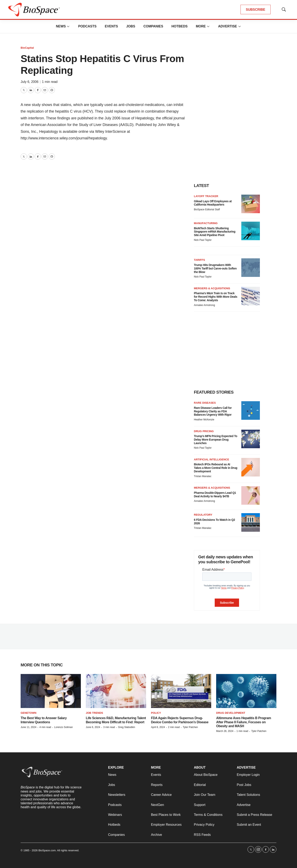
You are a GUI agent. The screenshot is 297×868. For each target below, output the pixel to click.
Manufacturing (206, 223)
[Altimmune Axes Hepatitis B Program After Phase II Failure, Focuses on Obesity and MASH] (246, 691)
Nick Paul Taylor (203, 240)
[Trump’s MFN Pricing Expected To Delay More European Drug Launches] (251, 439)
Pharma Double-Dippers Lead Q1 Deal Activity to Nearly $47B (215, 495)
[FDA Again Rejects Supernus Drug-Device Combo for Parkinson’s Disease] (181, 691)
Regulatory (203, 515)
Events (111, 26)
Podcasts (87, 26)
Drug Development (231, 713)
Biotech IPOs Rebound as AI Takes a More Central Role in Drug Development (216, 468)
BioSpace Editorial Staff (207, 209)
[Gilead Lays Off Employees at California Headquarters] (251, 204)
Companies (153, 26)
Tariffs (199, 260)
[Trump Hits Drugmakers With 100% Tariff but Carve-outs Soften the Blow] (251, 268)
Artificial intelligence (212, 459)
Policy (156, 713)
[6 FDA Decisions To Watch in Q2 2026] (251, 522)
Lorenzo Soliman (64, 727)
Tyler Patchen (190, 727)
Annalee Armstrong (204, 305)
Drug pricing (204, 431)
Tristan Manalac (203, 476)
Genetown (28, 713)
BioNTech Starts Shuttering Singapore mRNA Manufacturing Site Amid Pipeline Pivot (215, 232)
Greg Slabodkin (127, 727)
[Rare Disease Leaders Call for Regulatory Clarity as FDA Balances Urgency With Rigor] (251, 410)
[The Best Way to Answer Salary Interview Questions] (51, 691)
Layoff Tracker (206, 196)
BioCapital (27, 48)
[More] (68, 26)
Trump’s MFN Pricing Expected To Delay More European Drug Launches (216, 440)
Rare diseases (205, 403)
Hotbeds (179, 26)
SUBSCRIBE (256, 10)
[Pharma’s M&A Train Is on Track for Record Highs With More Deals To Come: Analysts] (251, 296)
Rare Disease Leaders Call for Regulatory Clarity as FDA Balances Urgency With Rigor (213, 411)
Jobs (131, 26)
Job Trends (94, 713)
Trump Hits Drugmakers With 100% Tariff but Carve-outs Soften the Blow (215, 268)
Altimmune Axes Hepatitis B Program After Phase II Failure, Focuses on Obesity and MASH (244, 722)
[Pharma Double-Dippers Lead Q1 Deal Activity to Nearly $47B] (251, 495)
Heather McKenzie (204, 420)
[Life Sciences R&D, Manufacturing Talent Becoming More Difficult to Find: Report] (116, 691)
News (61, 26)
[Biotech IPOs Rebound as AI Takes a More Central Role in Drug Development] (251, 467)
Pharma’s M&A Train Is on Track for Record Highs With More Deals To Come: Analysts (216, 297)
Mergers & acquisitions (212, 288)
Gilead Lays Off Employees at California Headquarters (213, 203)
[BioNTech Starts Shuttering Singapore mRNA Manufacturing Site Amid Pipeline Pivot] (251, 231)
